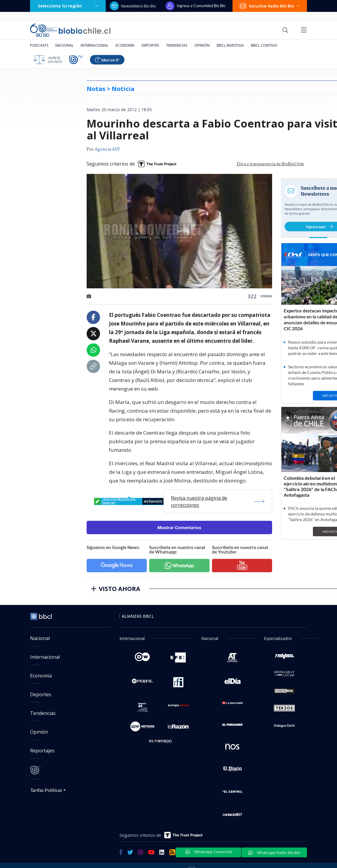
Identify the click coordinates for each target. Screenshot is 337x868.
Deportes (150, 45)
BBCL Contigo (264, 45)
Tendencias (177, 45)
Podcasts (39, 45)
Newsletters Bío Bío (133, 6)
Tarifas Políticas (46, 790)
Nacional (64, 45)
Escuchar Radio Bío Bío (270, 6)
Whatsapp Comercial (209, 852)
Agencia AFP (107, 150)
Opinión (202, 45)
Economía (125, 45)
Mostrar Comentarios (179, 527)
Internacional (95, 45)
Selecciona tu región (68, 6)
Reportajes (42, 751)
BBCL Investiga (230, 45)
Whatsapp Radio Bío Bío (274, 853)
